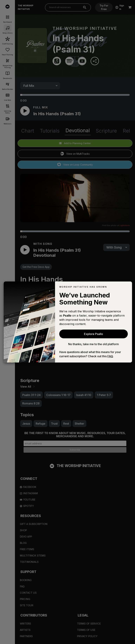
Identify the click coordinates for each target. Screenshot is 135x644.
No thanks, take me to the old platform (94, 344)
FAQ (110, 356)
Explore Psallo (94, 334)
